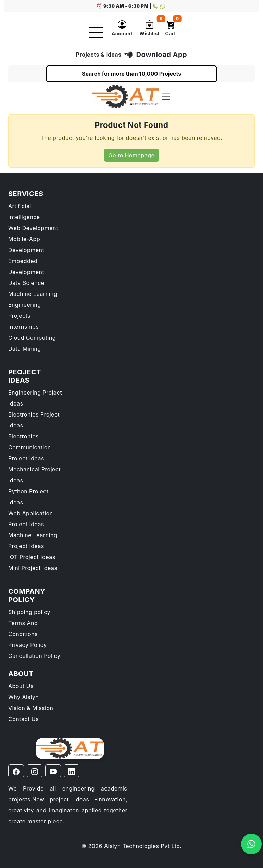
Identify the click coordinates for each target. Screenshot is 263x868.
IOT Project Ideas (32, 557)
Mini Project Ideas (33, 568)
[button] (122, 29)
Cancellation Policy (34, 656)
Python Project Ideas (28, 497)
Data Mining (25, 349)
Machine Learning (33, 294)
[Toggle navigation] (166, 97)
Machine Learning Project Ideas (33, 541)
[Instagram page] (35, 771)
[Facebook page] (16, 771)
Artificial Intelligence (24, 212)
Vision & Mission (31, 708)
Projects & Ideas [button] (99, 55)
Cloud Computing (32, 338)
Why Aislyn (23, 697)
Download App (157, 55)
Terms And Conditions (23, 628)
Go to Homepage (132, 155)
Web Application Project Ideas (31, 519)
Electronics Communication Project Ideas (30, 447)
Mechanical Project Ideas (34, 475)
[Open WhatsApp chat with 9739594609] (251, 844)
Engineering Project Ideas (35, 398)
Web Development (33, 228)
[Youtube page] (53, 771)
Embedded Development (26, 266)
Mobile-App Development (26, 244)
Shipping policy (29, 612)
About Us (21, 686)
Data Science (26, 283)
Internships (23, 327)
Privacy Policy (28, 645)
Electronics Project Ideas (34, 420)
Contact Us (23, 719)
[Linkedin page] (72, 771)
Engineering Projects (24, 310)
